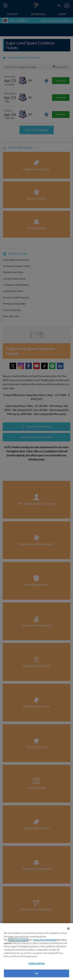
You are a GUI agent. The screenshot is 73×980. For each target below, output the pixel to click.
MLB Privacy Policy (18, 940)
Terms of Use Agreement (45, 940)
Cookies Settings (36, 963)
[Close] (68, 929)
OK (36, 973)
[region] (36, 952)
